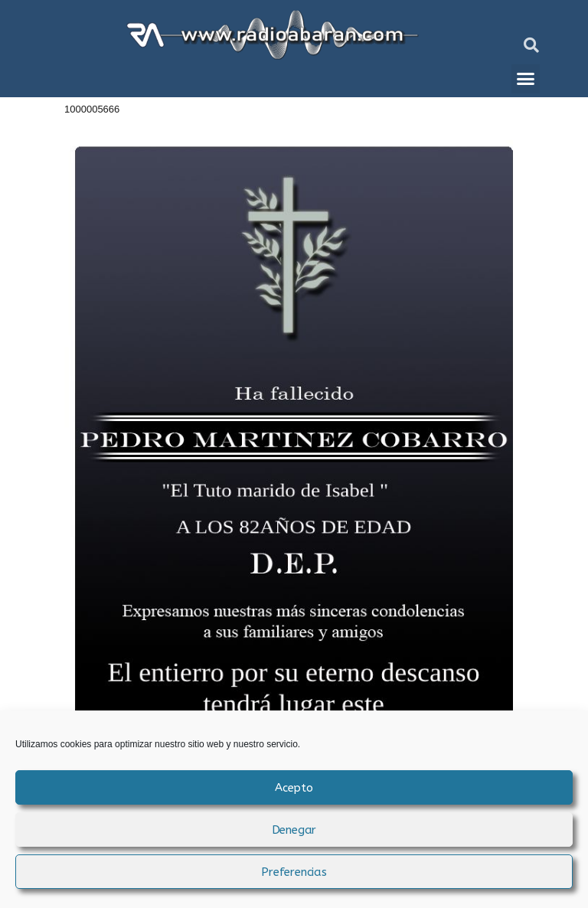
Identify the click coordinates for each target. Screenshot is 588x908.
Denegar (294, 830)
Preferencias (294, 872)
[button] (531, 45)
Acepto (294, 788)
